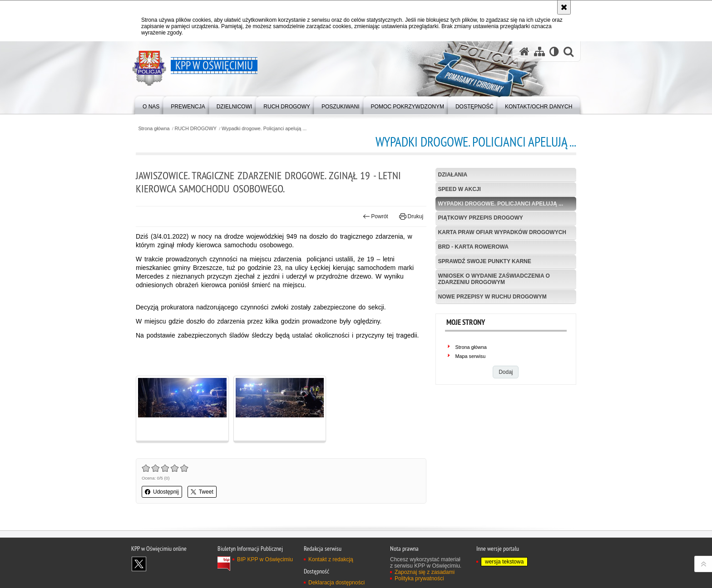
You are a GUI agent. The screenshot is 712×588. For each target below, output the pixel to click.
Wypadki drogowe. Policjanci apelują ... (264, 129)
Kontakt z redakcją (331, 559)
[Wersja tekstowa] (554, 51)
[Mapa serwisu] (539, 51)
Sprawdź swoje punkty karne (485, 261)
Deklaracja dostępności (336, 583)
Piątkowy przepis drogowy (481, 218)
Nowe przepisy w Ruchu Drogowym (492, 297)
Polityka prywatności (419, 578)
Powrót (376, 216)
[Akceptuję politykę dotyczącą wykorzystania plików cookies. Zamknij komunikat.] (564, 7)
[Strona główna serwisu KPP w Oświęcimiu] (524, 51)
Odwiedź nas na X (139, 564)
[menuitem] (151, 105)
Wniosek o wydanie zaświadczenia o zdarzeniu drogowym (494, 279)
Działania (453, 175)
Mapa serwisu (471, 356)
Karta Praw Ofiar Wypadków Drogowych (502, 232)
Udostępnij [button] (162, 492)
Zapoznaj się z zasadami (425, 572)
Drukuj (411, 216)
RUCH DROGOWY (196, 129)
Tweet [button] (202, 492)
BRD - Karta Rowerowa (473, 247)
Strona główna (154, 129)
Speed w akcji (460, 189)
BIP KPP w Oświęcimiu (265, 559)
